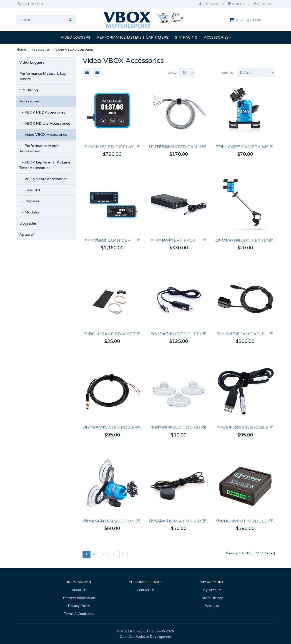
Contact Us (146, 590)
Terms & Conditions (79, 614)
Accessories (216, 37)
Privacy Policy (79, 606)
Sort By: (228, 73)
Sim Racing (186, 37)
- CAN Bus (30, 190)
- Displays (29, 201)
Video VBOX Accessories (74, 50)
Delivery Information (79, 598)
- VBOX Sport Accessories (43, 179)
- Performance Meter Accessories (39, 149)
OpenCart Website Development (146, 637)
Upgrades (28, 223)
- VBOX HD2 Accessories (42, 112)
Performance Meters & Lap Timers (133, 37)
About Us (79, 590)
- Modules (29, 212)
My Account (212, 590)
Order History (212, 598)
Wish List (212, 606)
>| (123, 554)
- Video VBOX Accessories (43, 135)
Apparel (26, 235)
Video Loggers (75, 37)
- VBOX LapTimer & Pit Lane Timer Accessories (45, 165)
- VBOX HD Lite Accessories (45, 124)
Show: (172, 73)
